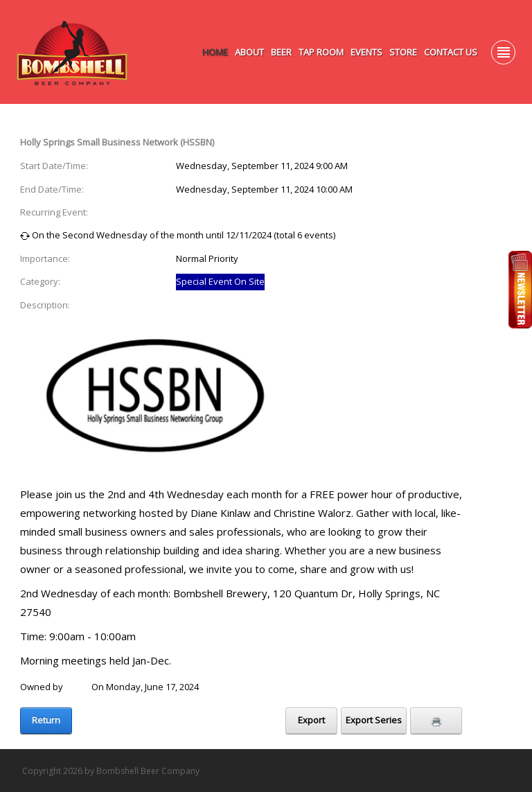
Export (311, 720)
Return (46, 720)
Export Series (374, 720)
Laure (77, 687)
